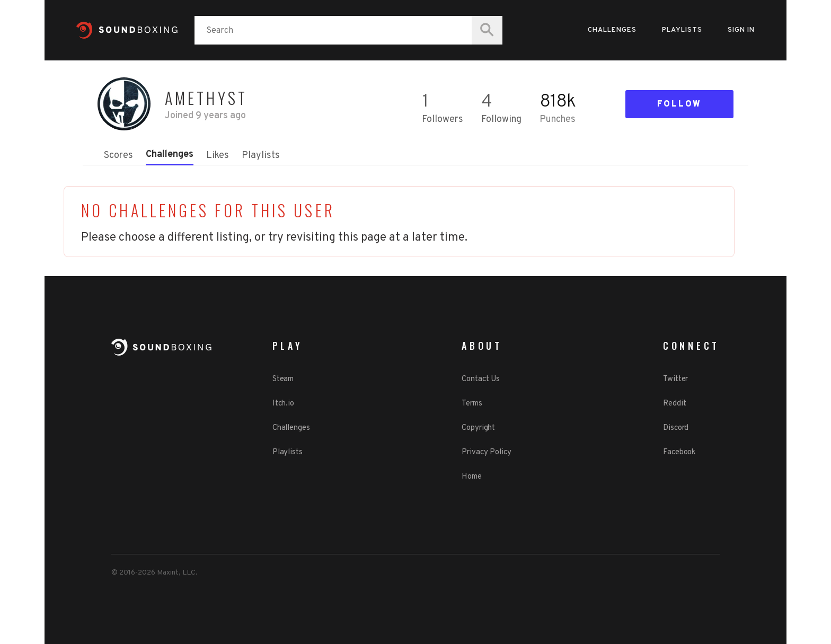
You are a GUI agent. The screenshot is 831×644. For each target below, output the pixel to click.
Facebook (679, 452)
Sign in (741, 30)
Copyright (478, 428)
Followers (443, 120)
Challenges (612, 30)
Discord (676, 428)
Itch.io (283, 404)
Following (501, 120)
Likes (218, 156)
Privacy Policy (487, 452)
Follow (679, 104)
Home (472, 477)
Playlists (682, 30)
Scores (118, 156)
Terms (472, 404)
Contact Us (481, 379)
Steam (283, 379)
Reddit (674, 404)
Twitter (675, 379)
